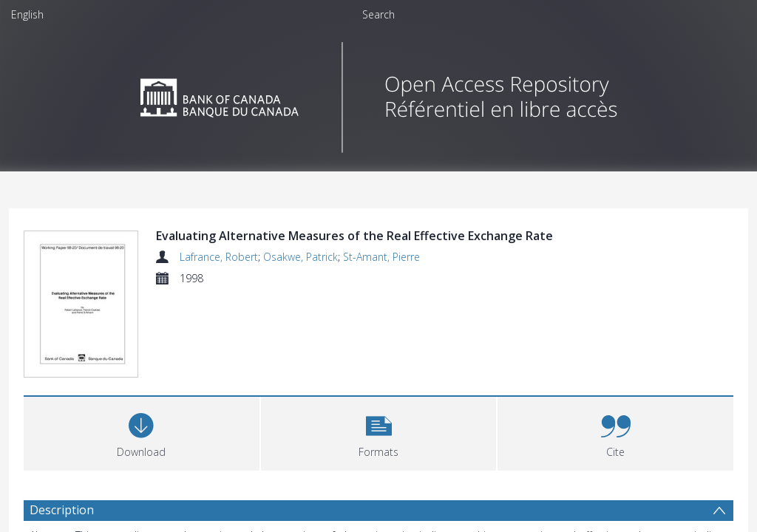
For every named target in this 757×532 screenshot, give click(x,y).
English (27, 14)
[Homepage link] (379, 93)
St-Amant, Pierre (381, 257)
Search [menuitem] (378, 14)
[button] (379, 434)
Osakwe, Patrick (301, 257)
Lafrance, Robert (219, 257)
